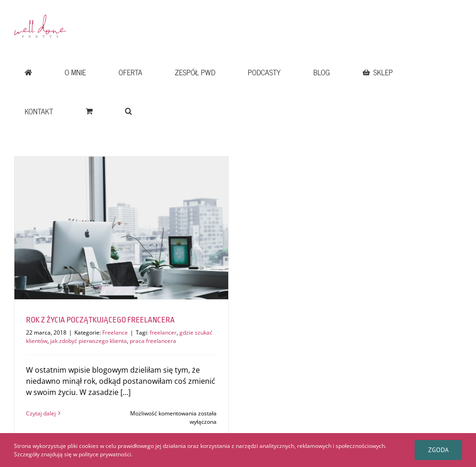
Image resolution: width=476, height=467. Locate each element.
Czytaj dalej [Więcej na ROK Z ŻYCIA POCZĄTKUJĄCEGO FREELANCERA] (41, 413)
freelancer (163, 332)
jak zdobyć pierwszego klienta (89, 341)
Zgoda (438, 450)
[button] (128, 111)
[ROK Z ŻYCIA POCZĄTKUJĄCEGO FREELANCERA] (121, 228)
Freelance (115, 332)
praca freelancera (153, 341)
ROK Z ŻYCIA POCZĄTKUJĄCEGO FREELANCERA (100, 320)
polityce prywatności (105, 454)
